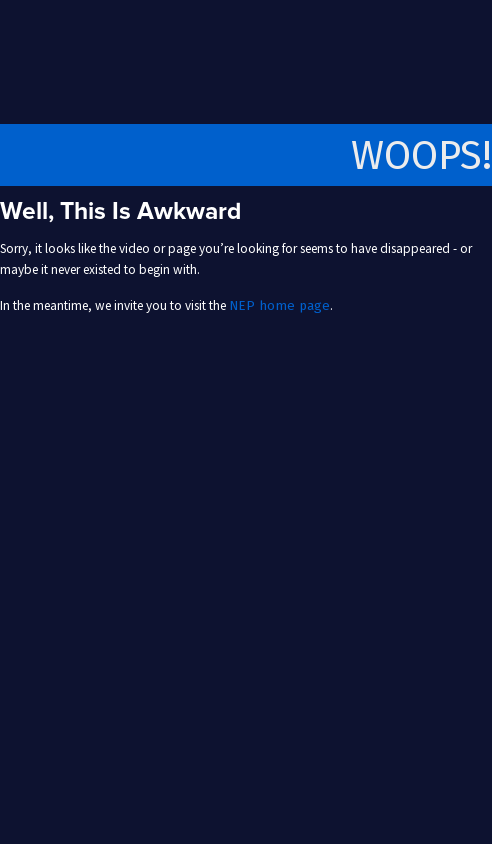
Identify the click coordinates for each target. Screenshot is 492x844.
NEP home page (279, 306)
